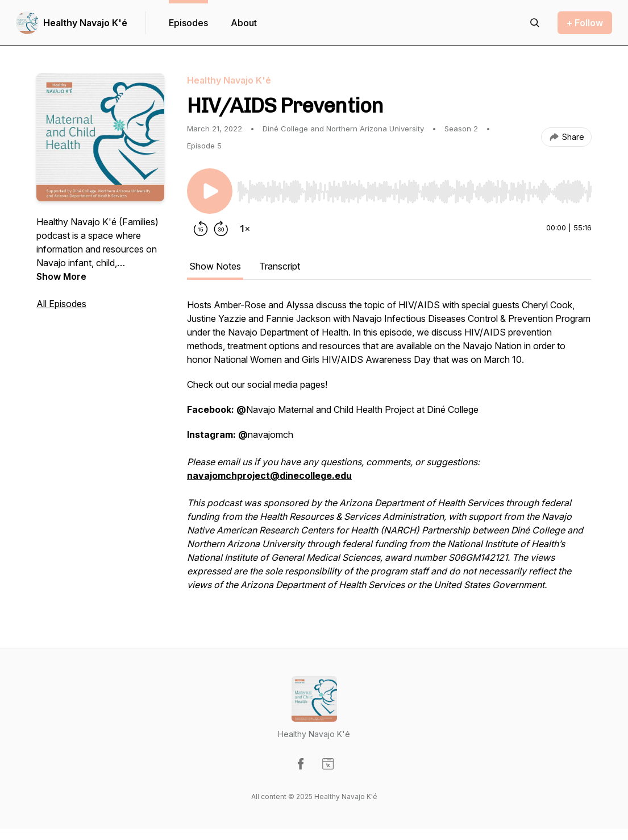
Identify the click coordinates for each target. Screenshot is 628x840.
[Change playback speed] (245, 229)
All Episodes (61, 304)
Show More (61, 276)
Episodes (188, 23)
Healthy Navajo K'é (85, 23)
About (244, 23)
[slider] (414, 192)
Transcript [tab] (280, 266)
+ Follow (585, 23)
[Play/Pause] (210, 191)
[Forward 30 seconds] (221, 229)
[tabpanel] (389, 450)
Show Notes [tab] (215, 266)
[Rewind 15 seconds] (201, 229)
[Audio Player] (414, 188)
